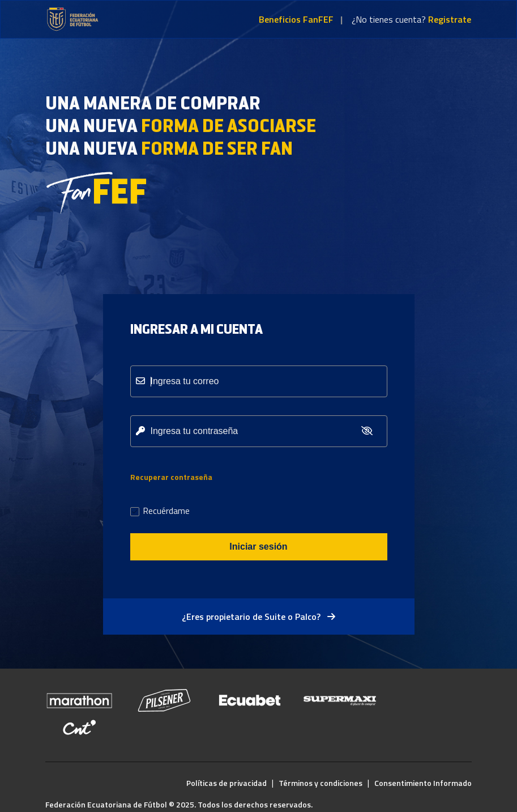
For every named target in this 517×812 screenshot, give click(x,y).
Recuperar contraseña (171, 477)
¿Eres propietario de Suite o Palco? (258, 617)
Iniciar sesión (258, 547)
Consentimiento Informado (423, 783)
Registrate (450, 19)
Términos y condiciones (321, 783)
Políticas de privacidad (227, 783)
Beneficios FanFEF (296, 19)
